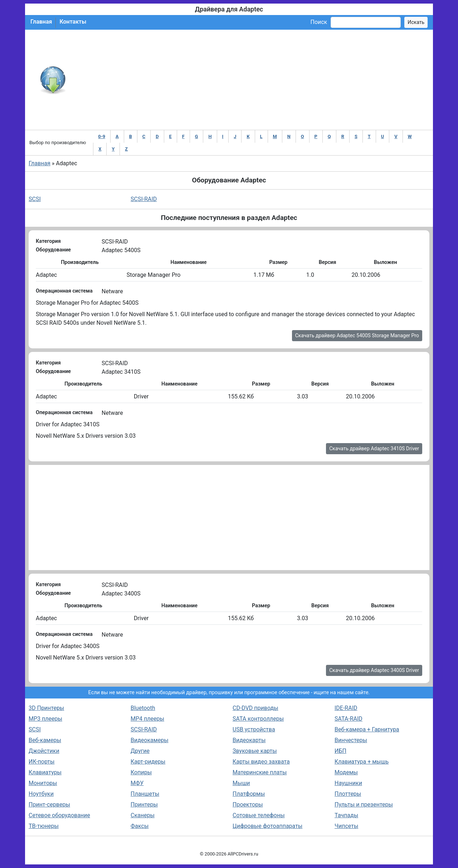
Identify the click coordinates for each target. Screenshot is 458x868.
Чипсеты (346, 826)
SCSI (35, 199)
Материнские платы (260, 772)
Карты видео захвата (261, 762)
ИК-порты (42, 762)
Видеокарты (249, 740)
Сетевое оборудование (59, 815)
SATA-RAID (349, 719)
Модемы (346, 772)
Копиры (141, 772)
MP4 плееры (147, 719)
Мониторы (43, 783)
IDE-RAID (346, 708)
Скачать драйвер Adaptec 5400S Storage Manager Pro (357, 335)
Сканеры (143, 815)
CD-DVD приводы (255, 708)
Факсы (140, 826)
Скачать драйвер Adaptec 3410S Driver (374, 448)
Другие (140, 751)
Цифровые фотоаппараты (267, 826)
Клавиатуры (45, 772)
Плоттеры (348, 794)
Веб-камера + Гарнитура (367, 729)
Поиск (319, 22)
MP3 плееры (45, 719)
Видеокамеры (150, 740)
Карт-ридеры (148, 762)
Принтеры (144, 805)
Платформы (249, 794)
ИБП (340, 751)
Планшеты (145, 794)
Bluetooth (143, 708)
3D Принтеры (46, 708)
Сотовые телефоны (259, 815)
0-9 (102, 136)
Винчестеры (351, 740)
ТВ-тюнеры (44, 826)
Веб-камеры (45, 740)
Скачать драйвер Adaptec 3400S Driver (374, 670)
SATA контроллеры (258, 719)
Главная (41, 22)
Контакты (73, 22)
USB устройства (254, 729)
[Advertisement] (252, 80)
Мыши (241, 783)
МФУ (137, 783)
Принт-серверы (49, 805)
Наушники (348, 783)
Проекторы (248, 805)
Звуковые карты (255, 751)
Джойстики (44, 751)
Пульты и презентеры (364, 805)
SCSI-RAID (144, 199)
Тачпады (346, 815)
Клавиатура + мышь (362, 762)
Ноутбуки (41, 794)
